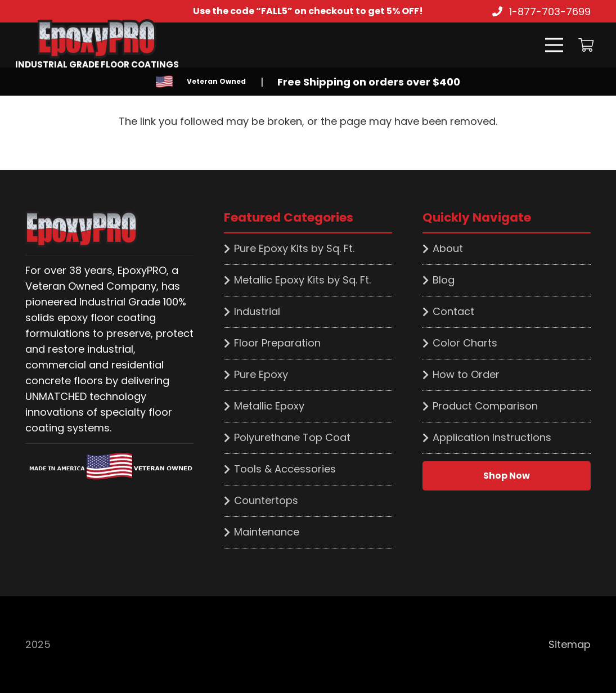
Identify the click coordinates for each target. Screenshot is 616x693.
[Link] (97, 39)
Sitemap (570, 644)
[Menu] (554, 45)
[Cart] (586, 45)
